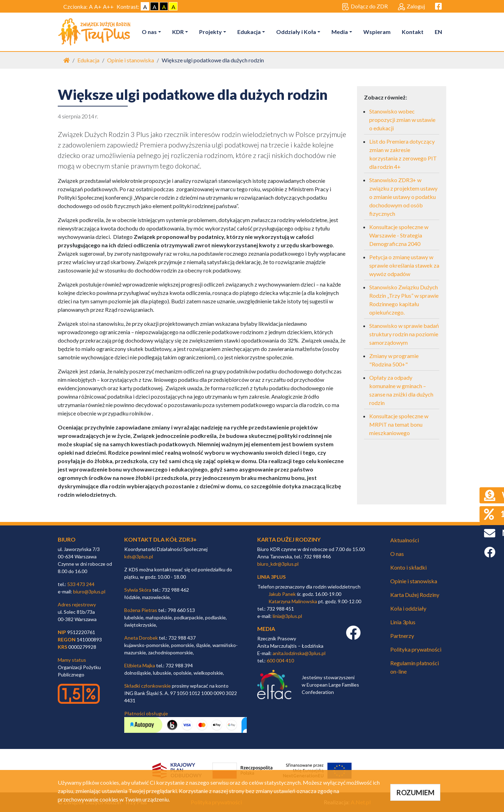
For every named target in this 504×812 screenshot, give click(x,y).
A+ (98, 6)
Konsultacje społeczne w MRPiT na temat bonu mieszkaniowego (399, 424)
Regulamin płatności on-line (415, 667)
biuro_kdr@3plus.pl (278, 564)
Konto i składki (408, 567)
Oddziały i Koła (296, 32)
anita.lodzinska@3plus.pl (299, 653)
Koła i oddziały (408, 608)
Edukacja (249, 32)
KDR (178, 32)
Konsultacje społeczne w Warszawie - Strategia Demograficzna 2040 (399, 235)
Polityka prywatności (416, 649)
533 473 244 (81, 584)
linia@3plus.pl (287, 616)
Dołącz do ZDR (365, 7)
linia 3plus (271, 577)
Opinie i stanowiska (131, 60)
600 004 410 (280, 660)
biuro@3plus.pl (89, 591)
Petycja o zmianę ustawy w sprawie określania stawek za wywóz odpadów (404, 265)
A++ (108, 6)
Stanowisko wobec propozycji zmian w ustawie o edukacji (402, 120)
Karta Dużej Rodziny (415, 595)
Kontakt (413, 32)
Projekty (211, 32)
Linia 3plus (403, 622)
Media (340, 32)
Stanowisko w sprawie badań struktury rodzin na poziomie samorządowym (404, 334)
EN (438, 32)
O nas (149, 32)
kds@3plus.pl (139, 556)
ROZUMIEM (415, 792)
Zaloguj (411, 7)
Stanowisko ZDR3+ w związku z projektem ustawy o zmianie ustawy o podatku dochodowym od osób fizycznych (403, 197)
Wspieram (377, 32)
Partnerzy (402, 636)
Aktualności (405, 540)
